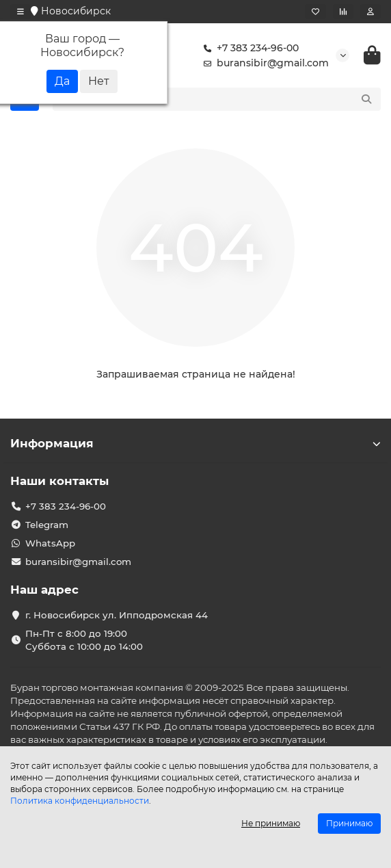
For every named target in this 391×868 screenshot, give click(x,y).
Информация (195, 443)
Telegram (47, 525)
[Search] (232, 99)
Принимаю (349, 823)
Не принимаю (271, 823)
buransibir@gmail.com (263, 63)
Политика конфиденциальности (80, 801)
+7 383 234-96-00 (248, 48)
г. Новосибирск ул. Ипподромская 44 (117, 615)
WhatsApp (50, 543)
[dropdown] (21, 12)
